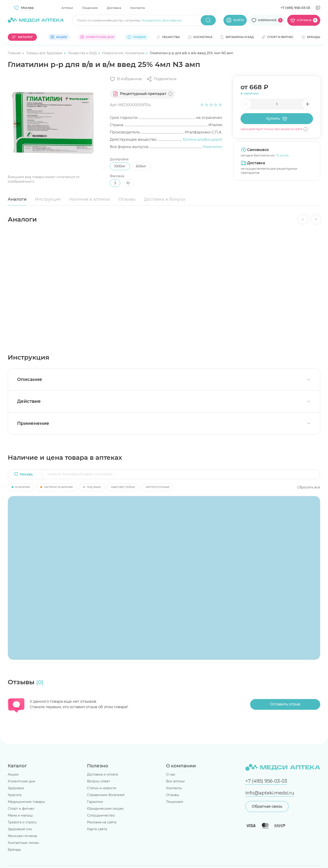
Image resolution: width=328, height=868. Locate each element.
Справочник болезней (106, 795)
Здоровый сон (20, 829)
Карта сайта (97, 829)
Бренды (14, 850)
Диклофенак (172, 20)
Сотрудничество (101, 815)
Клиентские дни (22, 781)
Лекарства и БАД (83, 53)
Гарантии (95, 802)
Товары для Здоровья (45, 53)
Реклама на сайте (102, 822)
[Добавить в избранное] (126, 79)
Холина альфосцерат (202, 139)
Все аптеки (175, 781)
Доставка (114, 8)
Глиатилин (212, 147)
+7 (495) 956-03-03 (295, 8)
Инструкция (48, 199)
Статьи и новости (102, 788)
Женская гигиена (22, 836)
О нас (171, 774)
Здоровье (16, 788)
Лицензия (90, 8)
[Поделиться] (161, 79)
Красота (15, 795)
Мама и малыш (20, 815)
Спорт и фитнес (21, 809)
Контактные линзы (23, 843)
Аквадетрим (151, 20)
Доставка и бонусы (165, 199)
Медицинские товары (26, 802)
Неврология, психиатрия (124, 53)
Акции (13, 774)
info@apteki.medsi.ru (270, 793)
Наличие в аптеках (90, 199)
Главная (15, 53)
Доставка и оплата (102, 774)
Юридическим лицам (105, 809)
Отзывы (127, 199)
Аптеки (67, 8)
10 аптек (282, 155)
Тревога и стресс (22, 822)
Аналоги (17, 199)
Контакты (138, 8)
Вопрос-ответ (99, 781)
